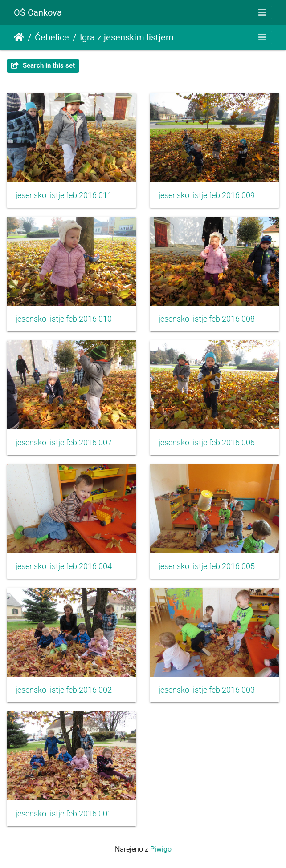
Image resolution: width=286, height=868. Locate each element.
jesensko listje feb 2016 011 (64, 195)
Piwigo (161, 849)
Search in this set (43, 65)
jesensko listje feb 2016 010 (64, 319)
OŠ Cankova (38, 12)
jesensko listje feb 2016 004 (64, 566)
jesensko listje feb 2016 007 (64, 443)
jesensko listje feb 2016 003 (207, 690)
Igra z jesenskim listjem (127, 37)
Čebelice (52, 37)
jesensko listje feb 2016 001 (64, 814)
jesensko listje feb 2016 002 (64, 690)
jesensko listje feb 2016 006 (207, 443)
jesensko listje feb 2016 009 (207, 195)
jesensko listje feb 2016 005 (207, 566)
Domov (19, 37)
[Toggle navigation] (262, 12)
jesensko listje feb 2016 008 (207, 319)
